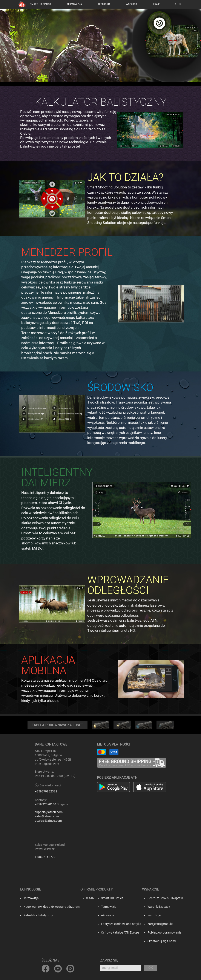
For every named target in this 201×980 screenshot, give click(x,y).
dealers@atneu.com (48, 821)
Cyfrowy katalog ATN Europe (120, 932)
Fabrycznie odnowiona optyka (121, 924)
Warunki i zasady (159, 907)
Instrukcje (154, 915)
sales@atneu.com (47, 816)
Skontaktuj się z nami (162, 941)
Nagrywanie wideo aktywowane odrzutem (50, 907)
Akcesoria (108, 915)
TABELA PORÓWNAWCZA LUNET (58, 725)
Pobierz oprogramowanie (164, 932)
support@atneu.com (49, 812)
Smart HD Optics (112, 898)
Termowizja (30, 898)
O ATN (89, 898)
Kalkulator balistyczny (37, 915)
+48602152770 (45, 857)
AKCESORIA (104, 4)
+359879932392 (46, 791)
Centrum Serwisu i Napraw (165, 898)
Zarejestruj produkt (160, 924)
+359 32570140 (45, 804)
